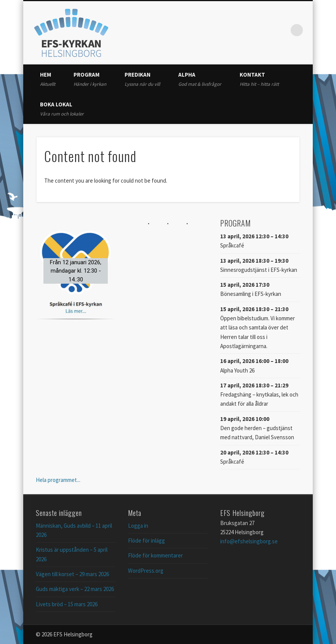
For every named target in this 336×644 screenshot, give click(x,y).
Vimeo (281, 30)
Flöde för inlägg (146, 540)
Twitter (266, 30)
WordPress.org (146, 571)
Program (90, 79)
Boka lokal (62, 109)
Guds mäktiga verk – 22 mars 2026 (75, 589)
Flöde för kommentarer (155, 555)
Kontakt (259, 79)
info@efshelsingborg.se (249, 541)
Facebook (250, 30)
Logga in (138, 526)
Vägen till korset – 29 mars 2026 (72, 574)
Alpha (200, 79)
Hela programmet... (58, 480)
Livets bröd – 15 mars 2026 (67, 604)
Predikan (142, 79)
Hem (48, 79)
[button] (76, 271)
